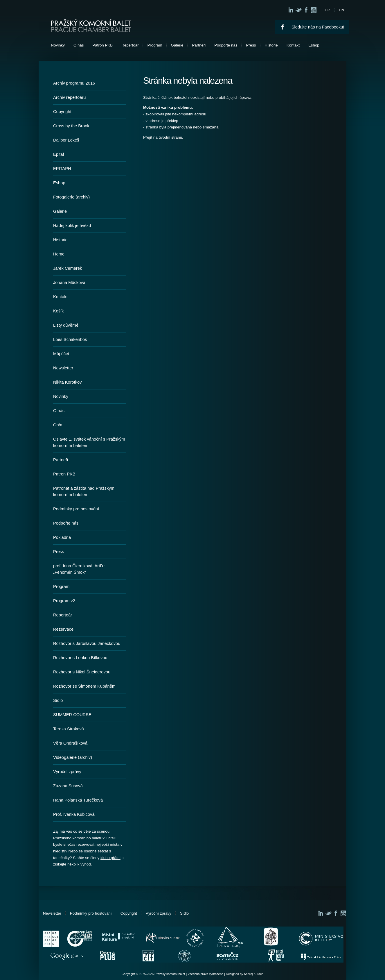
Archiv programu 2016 (74, 83)
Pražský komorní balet (91, 26)
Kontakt (293, 45)
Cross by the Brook (71, 126)
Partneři (199, 45)
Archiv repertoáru (69, 97)
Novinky (58, 45)
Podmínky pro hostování (76, 509)
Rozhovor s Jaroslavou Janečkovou (87, 643)
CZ (328, 10)
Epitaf (59, 154)
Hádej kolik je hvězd (72, 226)
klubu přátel (110, 858)
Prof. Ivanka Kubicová (74, 814)
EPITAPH (62, 169)
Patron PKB (102, 45)
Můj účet (61, 354)
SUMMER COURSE (72, 715)
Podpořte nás (226, 45)
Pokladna (62, 537)
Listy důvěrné (66, 325)
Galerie (177, 45)
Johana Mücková (69, 282)
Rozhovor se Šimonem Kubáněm (84, 686)
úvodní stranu (170, 137)
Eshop (314, 45)
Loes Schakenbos (70, 339)
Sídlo (58, 700)
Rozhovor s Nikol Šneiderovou (82, 672)
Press (251, 45)
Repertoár (130, 45)
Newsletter (63, 368)
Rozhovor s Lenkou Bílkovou (80, 658)
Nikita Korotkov (68, 382)
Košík (59, 311)
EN (342, 10)
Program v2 (64, 601)
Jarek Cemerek (68, 268)
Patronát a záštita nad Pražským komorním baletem (84, 491)
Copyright (62, 112)
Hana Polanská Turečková (78, 800)
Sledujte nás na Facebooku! (318, 27)
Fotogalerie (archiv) (71, 197)
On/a (58, 425)
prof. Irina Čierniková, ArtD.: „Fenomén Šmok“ (79, 569)
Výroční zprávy (67, 772)
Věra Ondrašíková (70, 743)
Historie (271, 45)
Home (59, 254)
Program (155, 45)
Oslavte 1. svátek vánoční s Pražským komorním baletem (89, 442)
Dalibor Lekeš (66, 140)
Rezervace (63, 629)
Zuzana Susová (68, 786)
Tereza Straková (69, 729)
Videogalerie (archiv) (73, 757)
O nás (79, 45)
